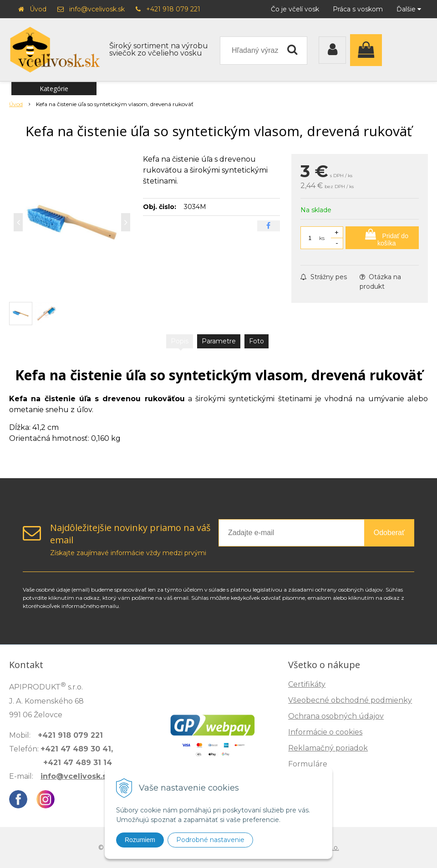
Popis (180, 341)
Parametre (219, 341)
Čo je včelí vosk (295, 9)
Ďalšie (409, 9)
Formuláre (308, 764)
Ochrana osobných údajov (336, 716)
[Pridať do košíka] (382, 238)
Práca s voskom (358, 9)
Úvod (38, 9)
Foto (257, 341)
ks (322, 238)
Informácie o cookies (325, 732)
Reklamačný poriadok (328, 748)
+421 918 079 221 (173, 9)
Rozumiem (140, 840)
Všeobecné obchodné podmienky (350, 700)
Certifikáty (307, 684)
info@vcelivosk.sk (97, 9)
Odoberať (389, 533)
